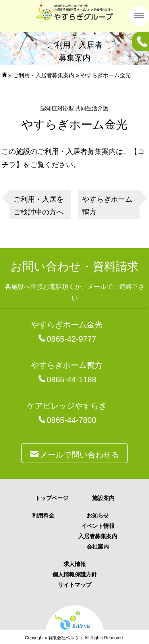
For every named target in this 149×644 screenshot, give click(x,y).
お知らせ (98, 516)
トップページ (52, 498)
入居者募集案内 (98, 536)
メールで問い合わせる (74, 453)
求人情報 (75, 564)
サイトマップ (75, 585)
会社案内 (98, 547)
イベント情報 (98, 526)
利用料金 (43, 516)
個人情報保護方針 (75, 574)
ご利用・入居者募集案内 (44, 75)
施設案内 (103, 498)
